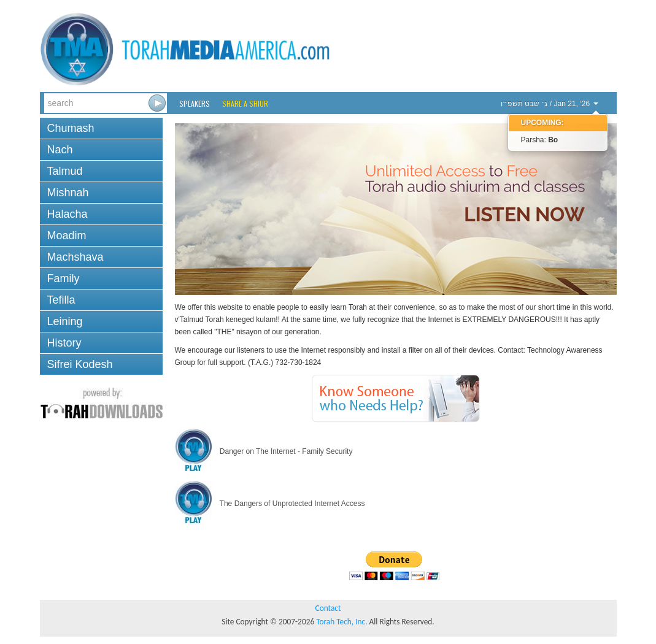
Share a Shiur (245, 103)
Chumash (71, 128)
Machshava (75, 257)
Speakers (195, 103)
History (64, 343)
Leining (65, 321)
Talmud (65, 171)
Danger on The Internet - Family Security (264, 451)
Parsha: (540, 140)
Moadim (67, 236)
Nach (60, 150)
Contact (328, 608)
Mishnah (68, 193)
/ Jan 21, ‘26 (550, 104)
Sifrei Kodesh (80, 364)
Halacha (68, 214)
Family (64, 278)
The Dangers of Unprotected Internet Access (270, 504)
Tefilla (61, 300)
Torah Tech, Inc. (342, 622)
